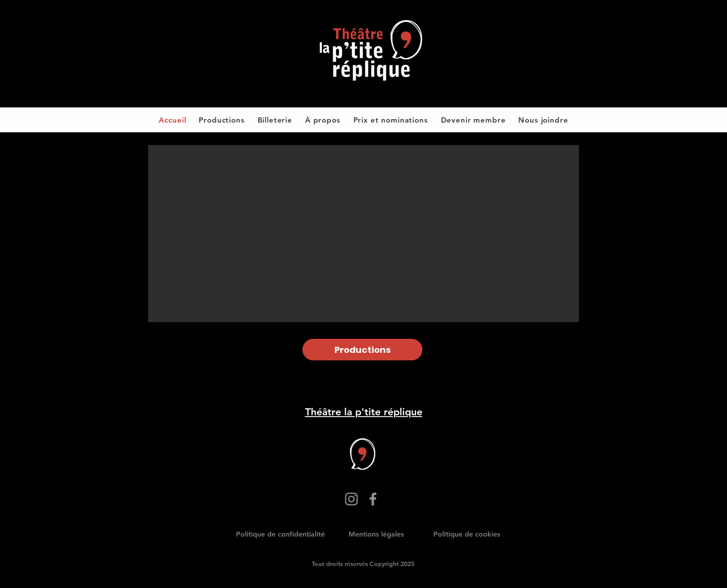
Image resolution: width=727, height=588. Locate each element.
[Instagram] (351, 499)
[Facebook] (373, 499)
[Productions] (362, 350)
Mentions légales (376, 534)
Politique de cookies (467, 534)
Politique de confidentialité (280, 534)
